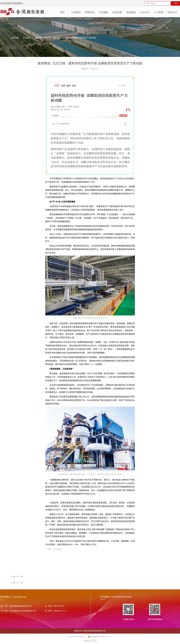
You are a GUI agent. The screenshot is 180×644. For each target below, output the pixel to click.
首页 (62, 12)
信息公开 (172, 12)
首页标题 (26, 38)
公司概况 (76, 12)
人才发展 (159, 12)
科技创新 (117, 12)
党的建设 (131, 12)
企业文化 (145, 12)
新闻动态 (90, 12)
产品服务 (103, 12)
